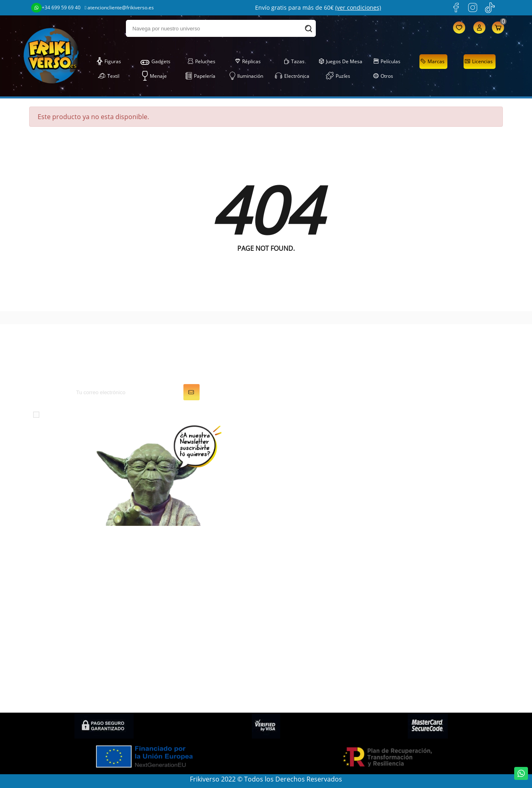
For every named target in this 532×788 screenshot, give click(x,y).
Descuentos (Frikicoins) (429, 605)
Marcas (433, 62)
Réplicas (248, 62)
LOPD (402, 560)
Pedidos (284, 571)
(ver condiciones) (358, 7)
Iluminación (246, 76)
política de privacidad (188, 414)
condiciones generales (108, 414)
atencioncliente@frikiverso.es (119, 7)
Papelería (200, 76)
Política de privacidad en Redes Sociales (441, 678)
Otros (383, 76)
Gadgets (155, 62)
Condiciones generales (428, 571)
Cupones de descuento (307, 605)
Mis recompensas (299, 628)
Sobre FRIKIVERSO (421, 582)
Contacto (408, 662)
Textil (109, 76)
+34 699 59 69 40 (56, 8)
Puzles (338, 76)
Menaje (154, 76)
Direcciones (290, 594)
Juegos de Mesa (341, 62)
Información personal (305, 560)
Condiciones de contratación (437, 694)
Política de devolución (427, 639)
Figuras (109, 62)
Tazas (294, 62)
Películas (387, 62)
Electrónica (292, 76)
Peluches (201, 62)
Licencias (479, 62)
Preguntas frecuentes (427, 628)
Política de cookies (422, 616)
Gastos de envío (418, 594)
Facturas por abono (302, 582)
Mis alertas (289, 616)
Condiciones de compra (430, 650)
